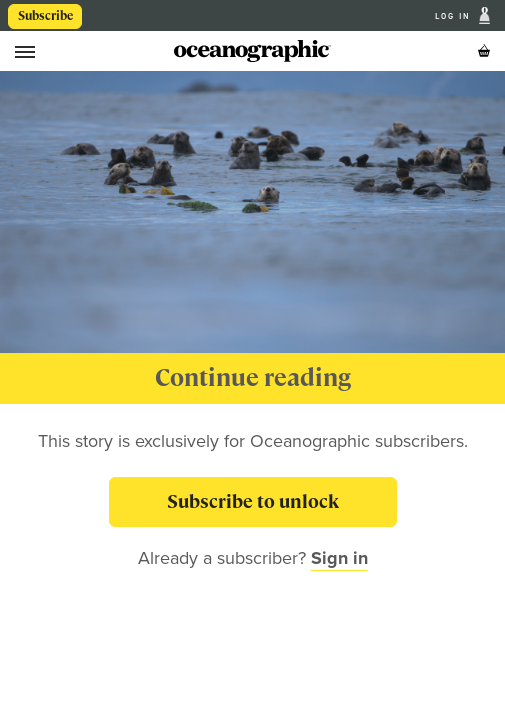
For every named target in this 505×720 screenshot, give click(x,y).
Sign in (339, 558)
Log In (455, 16)
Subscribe (45, 16)
